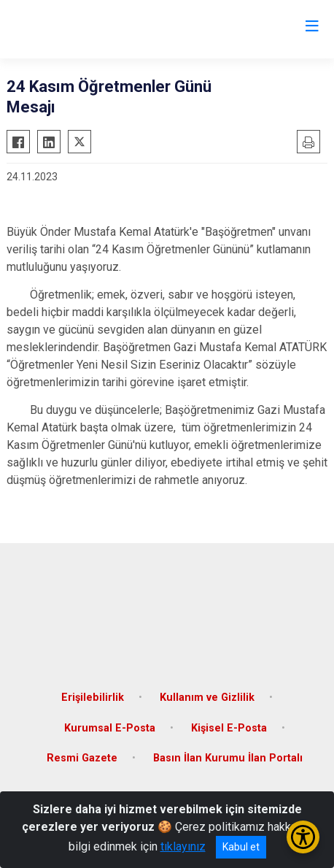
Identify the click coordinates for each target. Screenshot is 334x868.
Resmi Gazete (82, 758)
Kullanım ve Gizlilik (207, 698)
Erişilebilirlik (93, 698)
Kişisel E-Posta (229, 728)
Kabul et (241, 847)
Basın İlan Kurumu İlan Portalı (228, 758)
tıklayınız (183, 846)
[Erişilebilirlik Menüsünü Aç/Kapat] (303, 837)
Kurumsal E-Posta (110, 728)
